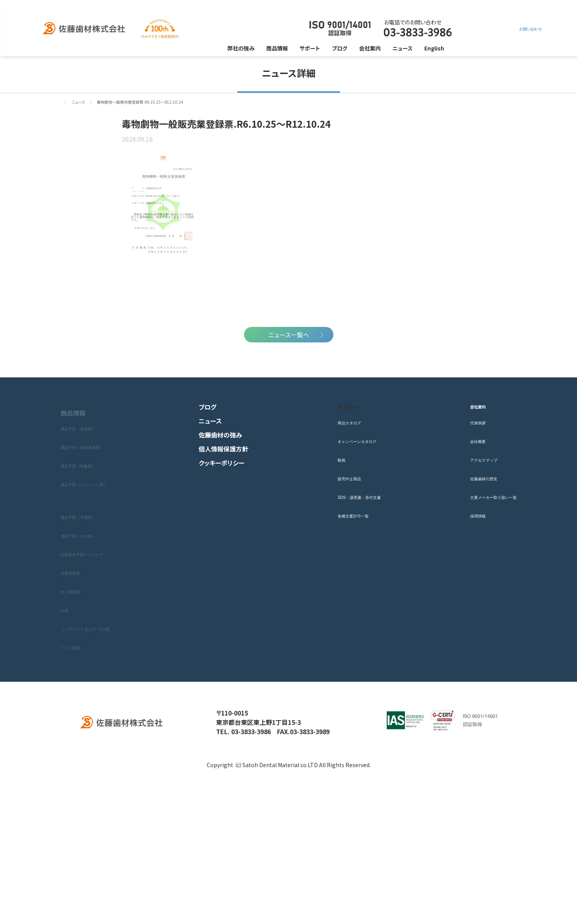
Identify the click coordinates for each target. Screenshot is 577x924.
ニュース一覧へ (289, 460)
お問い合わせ (478, 29)
